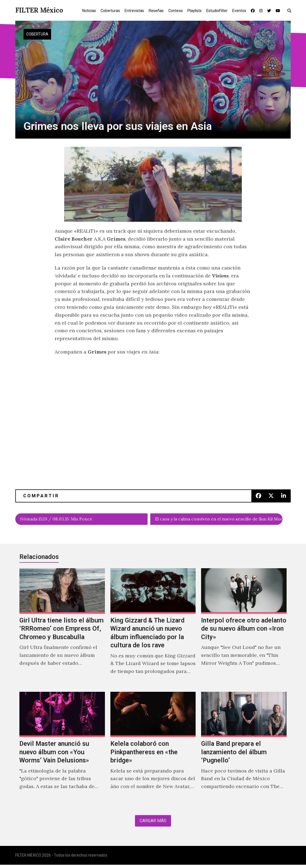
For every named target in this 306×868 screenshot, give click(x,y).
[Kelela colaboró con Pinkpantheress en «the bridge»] (153, 748)
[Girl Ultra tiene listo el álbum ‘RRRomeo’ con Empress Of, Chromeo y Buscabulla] (62, 629)
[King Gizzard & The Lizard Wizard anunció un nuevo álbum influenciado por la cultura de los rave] (153, 629)
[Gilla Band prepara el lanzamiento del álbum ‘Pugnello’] (244, 748)
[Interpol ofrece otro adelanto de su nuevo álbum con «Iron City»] (244, 629)
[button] (291, 10)
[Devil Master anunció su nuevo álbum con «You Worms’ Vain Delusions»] (62, 748)
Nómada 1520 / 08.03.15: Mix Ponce (62, 520)
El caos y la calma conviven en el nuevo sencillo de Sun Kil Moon (219, 520)
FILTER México (39, 10)
